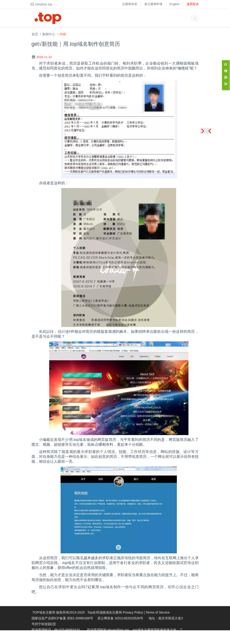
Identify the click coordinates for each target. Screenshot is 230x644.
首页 (35, 34)
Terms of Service (158, 612)
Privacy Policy (133, 612)
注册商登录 (130, 4)
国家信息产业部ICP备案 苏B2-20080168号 (62, 618)
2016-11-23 (44, 57)
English (174, 4)
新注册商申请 (153, 4)
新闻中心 (49, 34)
